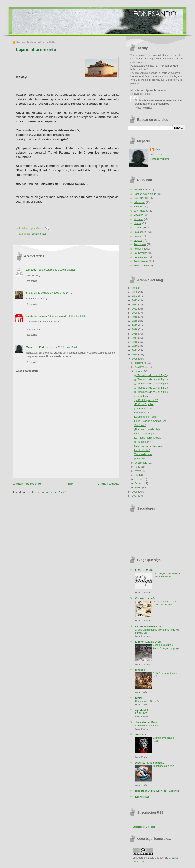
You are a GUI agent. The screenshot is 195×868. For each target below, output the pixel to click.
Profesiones (140, 257)
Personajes (140, 244)
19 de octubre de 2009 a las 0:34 (67, 316)
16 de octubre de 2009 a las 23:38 (58, 270)
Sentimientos (39, 234)
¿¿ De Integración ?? (146, 400)
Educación (139, 202)
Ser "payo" (140, 425)
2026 (135, 288)
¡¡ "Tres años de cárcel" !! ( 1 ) (151, 392)
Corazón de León (145, 598)
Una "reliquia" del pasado (148, 446)
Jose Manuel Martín (147, 722)
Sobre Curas (141, 266)
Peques (138, 240)
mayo (138, 471)
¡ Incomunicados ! (144, 408)
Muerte (137, 223)
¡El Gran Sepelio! (144, 404)
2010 (135, 354)
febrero (139, 483)
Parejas (138, 236)
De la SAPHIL (141, 198)
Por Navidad (140, 253)
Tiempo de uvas (143, 454)
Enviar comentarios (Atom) (49, 492)
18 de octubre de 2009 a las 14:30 (53, 293)
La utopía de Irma (36, 316)
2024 (135, 296)
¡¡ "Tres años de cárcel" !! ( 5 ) (151, 375)
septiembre (141, 463)
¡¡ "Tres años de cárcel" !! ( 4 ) (151, 379)
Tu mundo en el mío (163, 766)
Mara (29, 347)
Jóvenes (138, 207)
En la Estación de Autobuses (150, 421)
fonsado (140, 670)
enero (138, 487)
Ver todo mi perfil (159, 159)
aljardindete (142, 710)
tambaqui (32, 270)
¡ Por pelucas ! (142, 396)
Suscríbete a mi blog (144, 827)
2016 (135, 329)
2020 (135, 313)
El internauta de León (148, 642)
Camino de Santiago (145, 194)
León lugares (141, 211)
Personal (138, 249)
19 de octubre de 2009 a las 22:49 (58, 347)
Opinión (138, 227)
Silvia (29, 293)
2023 (135, 300)
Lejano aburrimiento (36, 50)
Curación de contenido (147, 726)
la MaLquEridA (144, 570)
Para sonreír (140, 232)
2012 (135, 346)
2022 (135, 304)
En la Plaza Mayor (144, 434)
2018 (135, 321)
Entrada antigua (108, 484)
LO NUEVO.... (143, 713)
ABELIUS (141, 735)
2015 (135, 334)
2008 (135, 492)
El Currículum (142, 413)
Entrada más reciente (27, 484)
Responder (32, 281)
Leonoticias (142, 797)
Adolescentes (141, 189)
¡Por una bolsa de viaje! (147, 429)
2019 (135, 317)
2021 (135, 309)
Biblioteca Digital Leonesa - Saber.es (157, 791)
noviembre (141, 367)
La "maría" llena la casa (147, 438)
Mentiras (138, 219)
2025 (135, 292)
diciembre (141, 363)
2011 (135, 350)
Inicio (69, 484)
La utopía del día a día (148, 626)
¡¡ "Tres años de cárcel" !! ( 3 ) (151, 384)
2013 (135, 342)
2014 (135, 338)
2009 (135, 359)
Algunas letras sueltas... (150, 763)
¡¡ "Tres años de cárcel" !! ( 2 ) (151, 388)
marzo (139, 479)
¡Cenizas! (140, 458)
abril (138, 475)
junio (138, 467)
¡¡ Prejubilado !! (143, 442)
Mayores (138, 215)
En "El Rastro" (142, 450)
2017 (135, 325)
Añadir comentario (27, 371)
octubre (139, 371)
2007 (135, 496)
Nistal (139, 698)
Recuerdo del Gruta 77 (147, 701)
